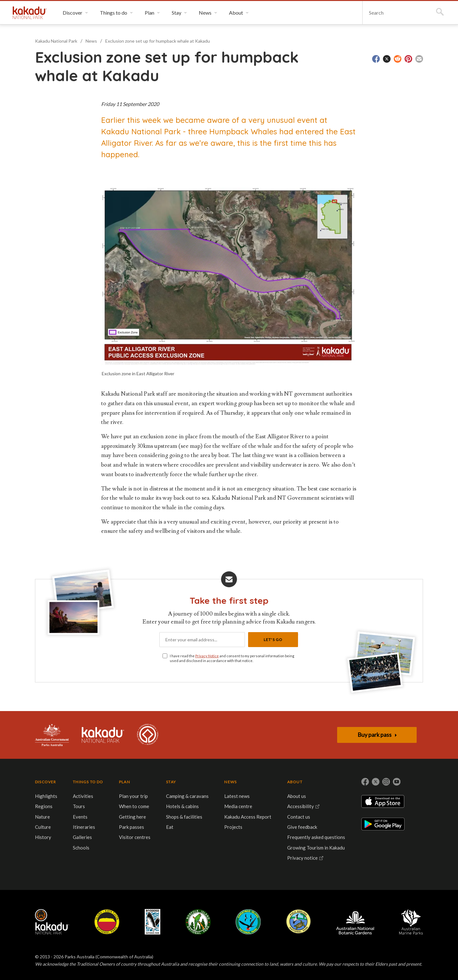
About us (297, 796)
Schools (81, 848)
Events (80, 817)
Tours (79, 806)
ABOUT (295, 782)
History (43, 837)
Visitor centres (135, 837)
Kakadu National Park (30, 13)
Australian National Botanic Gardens (355, 922)
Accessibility (301, 806)
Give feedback (302, 827)
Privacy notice (302, 858)
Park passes (132, 827)
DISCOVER (46, 782)
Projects (233, 827)
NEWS (230, 782)
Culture (43, 827)
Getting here (132, 817)
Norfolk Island (198, 922)
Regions (44, 806)
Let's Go (273, 640)
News (91, 41)
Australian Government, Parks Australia (52, 735)
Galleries (82, 837)
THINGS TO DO (88, 782)
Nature (42, 817)
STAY (171, 782)
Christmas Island (248, 922)
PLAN (125, 782)
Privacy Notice (207, 656)
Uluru (107, 922)
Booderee (153, 922)
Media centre (238, 806)
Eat (170, 827)
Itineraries (84, 827)
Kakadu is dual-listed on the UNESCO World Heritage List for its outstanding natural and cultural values (148, 735)
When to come (134, 806)
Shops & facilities (184, 817)
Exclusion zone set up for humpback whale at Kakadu (158, 41)
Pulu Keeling (298, 922)
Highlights (46, 796)
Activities (83, 796)
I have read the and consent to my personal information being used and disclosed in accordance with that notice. (232, 658)
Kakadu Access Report (248, 817)
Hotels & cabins (182, 806)
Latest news (237, 796)
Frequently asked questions (316, 837)
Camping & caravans (187, 796)
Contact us (299, 817)
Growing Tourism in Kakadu (316, 848)
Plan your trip (133, 796)
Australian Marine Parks (411, 922)
